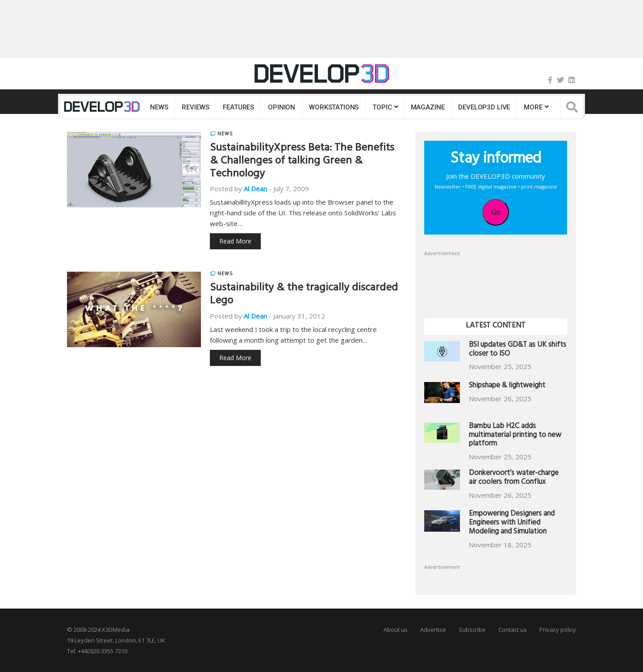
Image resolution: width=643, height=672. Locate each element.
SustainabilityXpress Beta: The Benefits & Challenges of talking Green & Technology (302, 162)
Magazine (428, 107)
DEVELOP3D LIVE (484, 107)
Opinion (282, 107)
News (159, 107)
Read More (235, 241)
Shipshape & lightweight (507, 386)
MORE (533, 107)
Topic (382, 107)
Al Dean (255, 189)
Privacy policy (558, 630)
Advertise (433, 630)
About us (396, 630)
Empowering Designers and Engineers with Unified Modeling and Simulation (512, 523)
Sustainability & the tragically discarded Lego (304, 295)
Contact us (513, 630)
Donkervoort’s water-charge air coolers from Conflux (514, 478)
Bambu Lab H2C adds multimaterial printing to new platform (515, 436)
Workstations (334, 107)
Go (496, 212)
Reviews (195, 107)
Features (238, 107)
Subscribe (472, 630)
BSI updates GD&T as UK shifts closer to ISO (518, 350)
